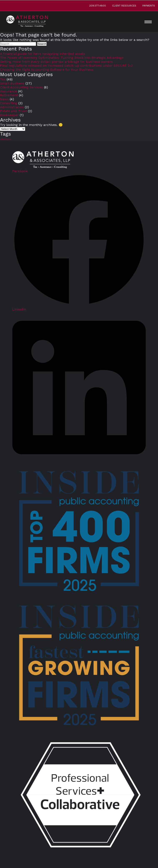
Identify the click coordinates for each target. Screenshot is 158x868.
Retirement (9, 95)
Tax (3, 79)
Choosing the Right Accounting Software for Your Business (47, 70)
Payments (149, 6)
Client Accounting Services (21, 87)
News (4, 99)
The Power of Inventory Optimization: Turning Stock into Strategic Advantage (62, 58)
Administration (12, 107)
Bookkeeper (9, 115)
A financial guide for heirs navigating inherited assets (43, 54)
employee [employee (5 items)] (6, 139)
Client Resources (124, 6)
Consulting (9, 103)
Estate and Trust (13, 111)
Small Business (12, 83)
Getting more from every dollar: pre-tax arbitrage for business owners (56, 62)
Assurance (9, 91)
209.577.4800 (98, 6)
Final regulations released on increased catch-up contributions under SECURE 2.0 (66, 66)
